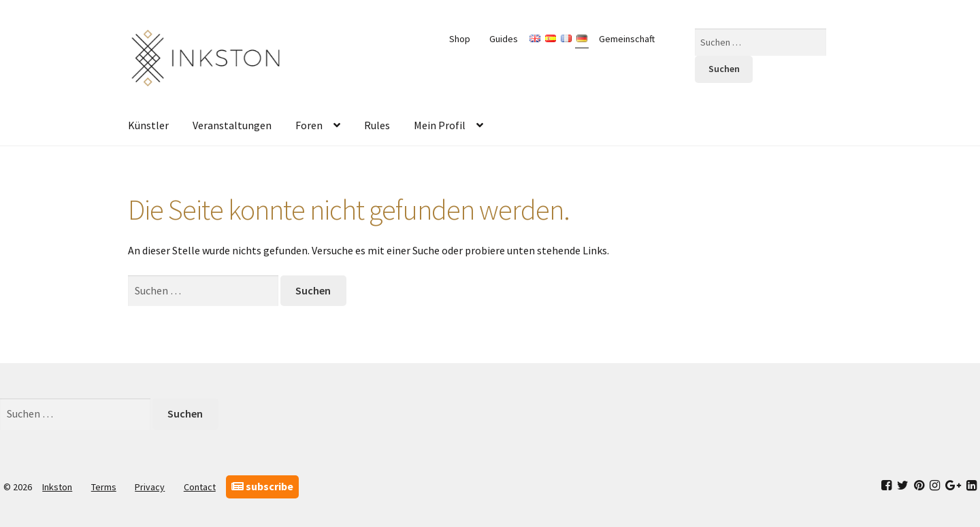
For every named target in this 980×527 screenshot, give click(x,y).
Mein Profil (440, 125)
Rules (377, 125)
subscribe (262, 486)
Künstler (148, 125)
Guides (504, 39)
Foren (309, 125)
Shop (460, 39)
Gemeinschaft (627, 39)
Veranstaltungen (232, 125)
